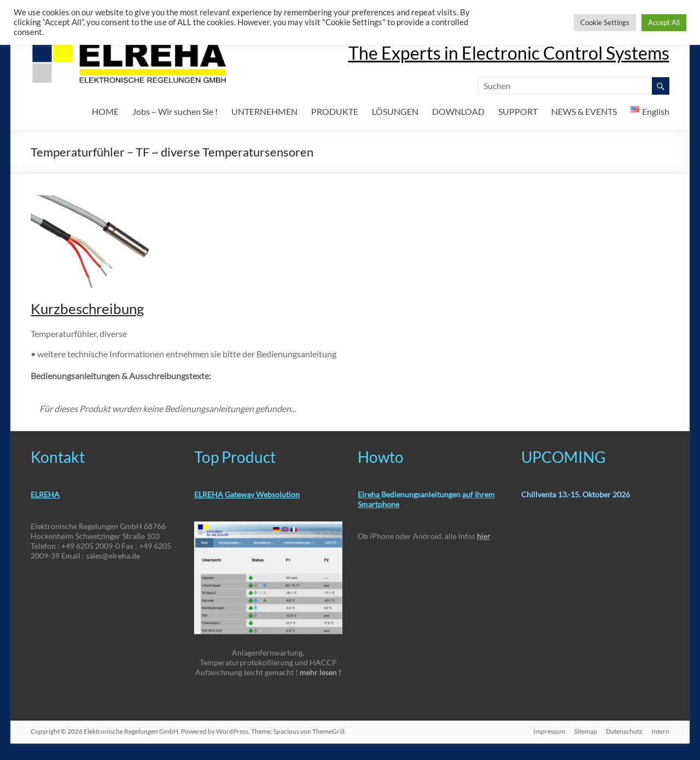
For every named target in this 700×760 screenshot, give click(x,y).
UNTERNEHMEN (264, 111)
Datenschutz (624, 731)
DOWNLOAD (458, 111)
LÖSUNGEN (395, 111)
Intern (660, 731)
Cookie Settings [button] (605, 22)
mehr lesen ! (320, 672)
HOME (105, 111)
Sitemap (586, 731)
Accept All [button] (664, 22)
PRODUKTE (335, 111)
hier (484, 536)
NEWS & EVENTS (584, 111)
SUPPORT (518, 111)
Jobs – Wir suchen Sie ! (175, 111)
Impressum (549, 731)
